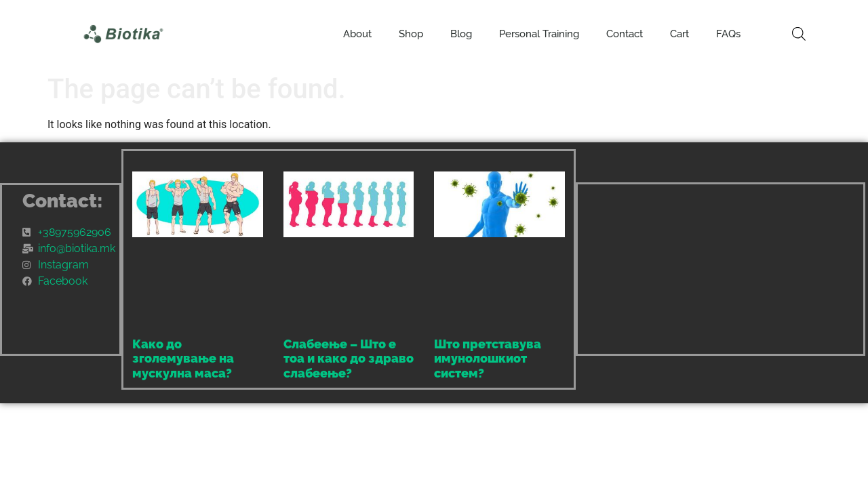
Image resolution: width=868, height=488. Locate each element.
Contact (625, 34)
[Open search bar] (799, 34)
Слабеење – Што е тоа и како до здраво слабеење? (349, 359)
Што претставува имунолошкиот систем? (488, 359)
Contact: (63, 201)
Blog (461, 34)
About (357, 34)
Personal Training (539, 34)
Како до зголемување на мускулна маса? (183, 359)
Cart (679, 34)
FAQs (728, 34)
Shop (411, 34)
